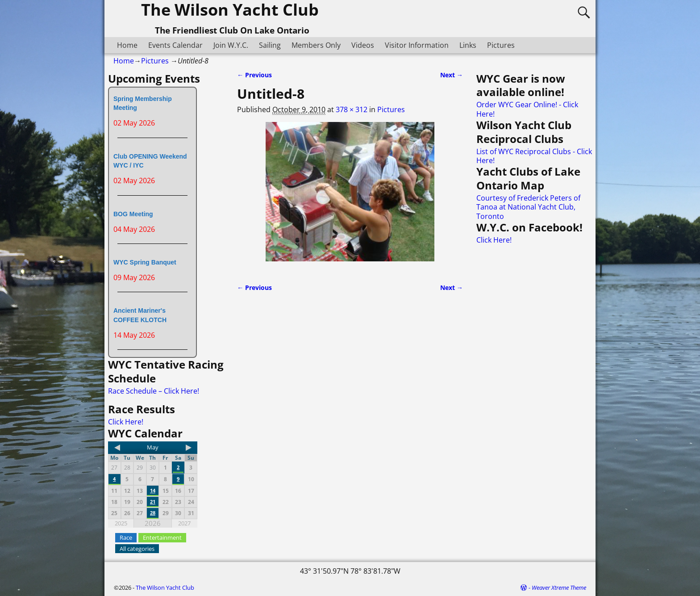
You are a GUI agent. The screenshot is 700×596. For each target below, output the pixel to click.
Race (126, 537)
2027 (184, 523)
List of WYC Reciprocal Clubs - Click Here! (534, 156)
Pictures (501, 45)
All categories (137, 549)
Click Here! (126, 422)
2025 (121, 523)
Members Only (316, 45)
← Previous (254, 75)
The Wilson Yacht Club (165, 588)
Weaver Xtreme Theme (559, 588)
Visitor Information (417, 45)
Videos (363, 45)
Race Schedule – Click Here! (154, 391)
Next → (452, 75)
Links (468, 45)
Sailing (270, 45)
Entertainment (162, 537)
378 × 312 (352, 109)
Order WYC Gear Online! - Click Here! (527, 109)
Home (127, 45)
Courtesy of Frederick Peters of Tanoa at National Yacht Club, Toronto (528, 207)
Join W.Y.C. (231, 45)
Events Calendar (175, 45)
